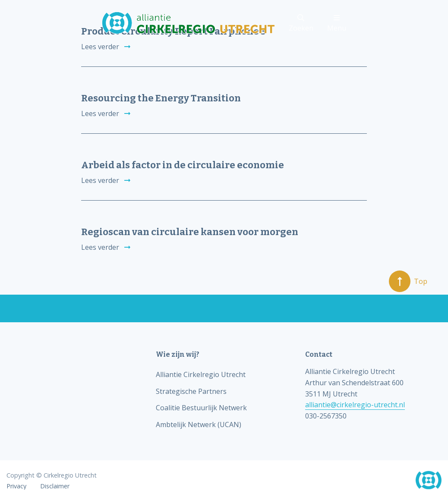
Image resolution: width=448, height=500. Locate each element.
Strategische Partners (191, 391)
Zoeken (301, 24)
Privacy (16, 486)
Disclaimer (55, 486)
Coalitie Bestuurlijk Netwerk (201, 408)
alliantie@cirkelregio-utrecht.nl (355, 405)
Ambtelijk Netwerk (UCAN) (199, 425)
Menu (337, 24)
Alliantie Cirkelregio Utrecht (201, 374)
